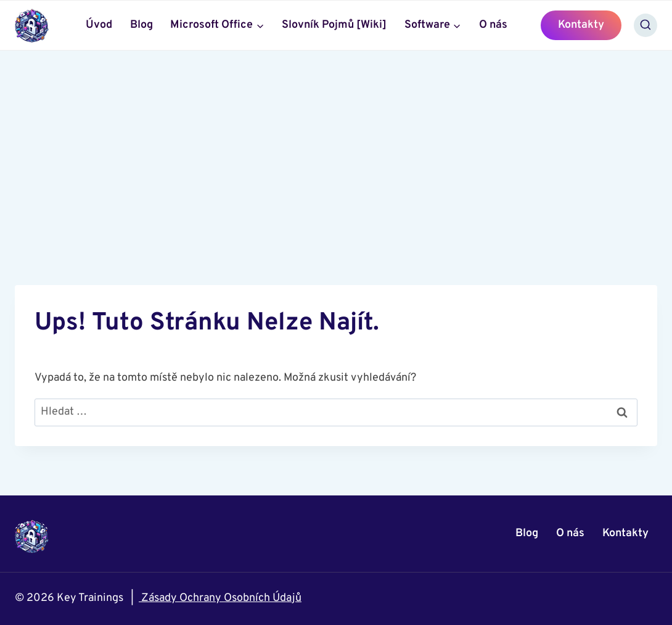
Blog (141, 25)
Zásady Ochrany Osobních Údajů (220, 598)
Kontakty (581, 25)
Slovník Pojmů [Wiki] (334, 25)
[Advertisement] (336, 143)
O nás (493, 25)
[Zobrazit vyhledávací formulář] (645, 25)
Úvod (99, 25)
